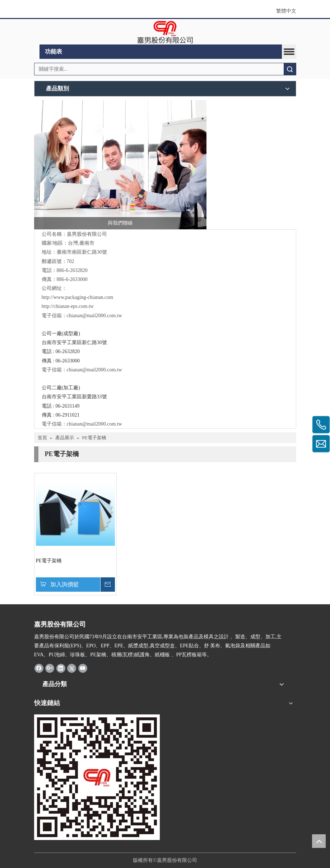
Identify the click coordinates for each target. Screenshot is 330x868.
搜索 (290, 69)
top (319, 841)
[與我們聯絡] (120, 165)
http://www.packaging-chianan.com (78, 297)
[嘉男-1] (97, 777)
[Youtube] (83, 668)
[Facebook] (39, 668)
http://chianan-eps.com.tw (68, 306)
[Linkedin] (61, 668)
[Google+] (50, 668)
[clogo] (165, 32)
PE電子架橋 (49, 561)
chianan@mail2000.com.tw (94, 316)
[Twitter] (72, 668)
